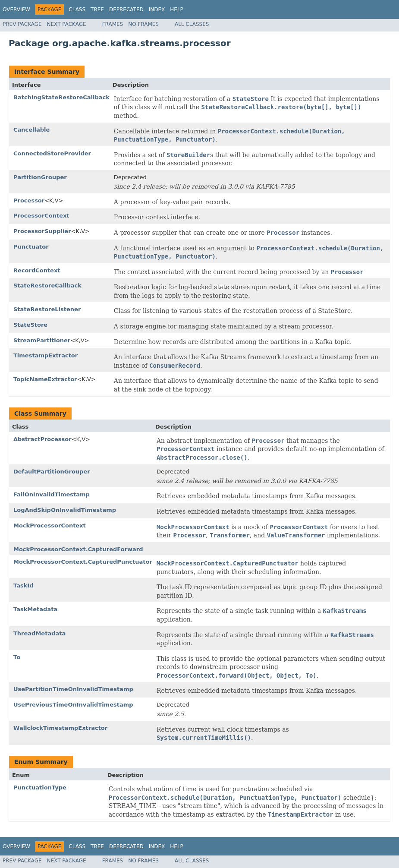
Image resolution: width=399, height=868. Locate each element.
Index (157, 9)
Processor (29, 200)
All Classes (192, 24)
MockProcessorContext (50, 526)
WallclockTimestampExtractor (60, 728)
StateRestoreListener (47, 309)
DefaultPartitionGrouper (52, 472)
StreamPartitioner (42, 340)
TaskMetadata (35, 609)
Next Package (67, 24)
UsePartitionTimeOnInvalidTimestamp (73, 689)
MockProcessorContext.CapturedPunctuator (83, 562)
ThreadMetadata (39, 633)
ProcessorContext (41, 216)
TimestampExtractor (46, 355)
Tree (97, 9)
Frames (113, 24)
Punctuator (31, 247)
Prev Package (22, 24)
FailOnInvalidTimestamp (52, 494)
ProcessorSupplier (42, 231)
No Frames (143, 24)
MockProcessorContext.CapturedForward (78, 549)
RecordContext (37, 270)
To (17, 657)
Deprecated (126, 9)
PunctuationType (40, 788)
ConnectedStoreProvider (52, 153)
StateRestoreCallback (47, 286)
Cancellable (31, 130)
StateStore (30, 325)
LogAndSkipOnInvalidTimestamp (65, 510)
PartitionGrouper (40, 177)
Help (177, 9)
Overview (16, 9)
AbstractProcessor (42, 439)
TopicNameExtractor (45, 379)
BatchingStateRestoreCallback (61, 97)
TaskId (24, 586)
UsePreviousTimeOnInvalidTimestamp (73, 705)
